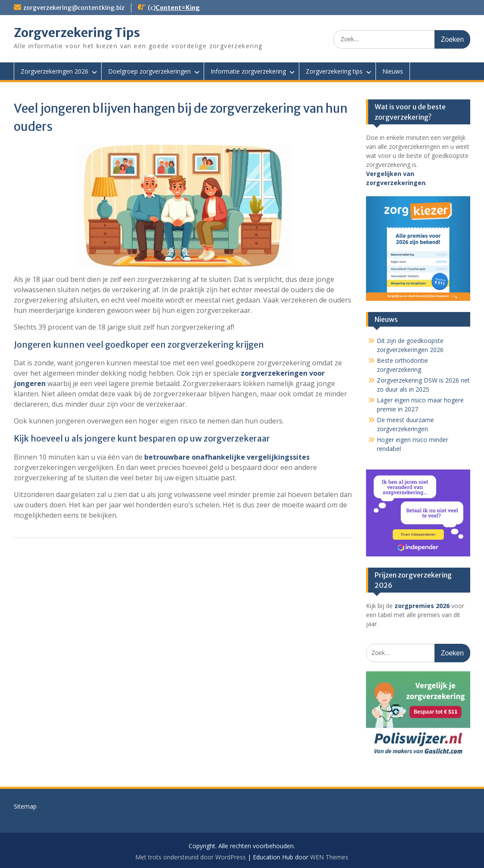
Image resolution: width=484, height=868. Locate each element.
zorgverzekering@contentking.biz (74, 8)
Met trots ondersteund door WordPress (191, 857)
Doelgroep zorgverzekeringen (149, 71)
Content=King (178, 8)
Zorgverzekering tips (334, 71)
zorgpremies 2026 (422, 606)
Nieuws (393, 71)
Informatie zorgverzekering (248, 71)
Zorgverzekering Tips (77, 33)
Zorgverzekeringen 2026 (54, 71)
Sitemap (25, 806)
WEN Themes (329, 857)
